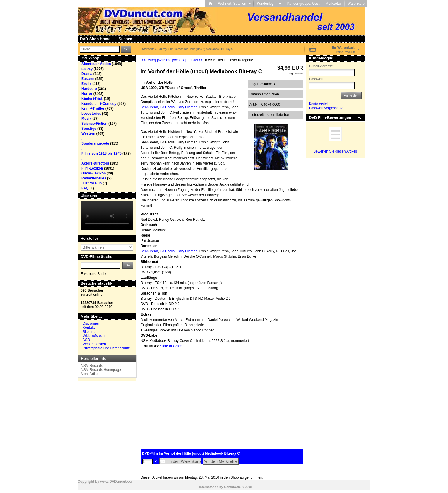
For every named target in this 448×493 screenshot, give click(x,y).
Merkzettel (333, 4)
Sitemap (89, 332)
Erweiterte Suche (94, 274)
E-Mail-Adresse (321, 66)
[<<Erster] (148, 60)
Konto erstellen (321, 104)
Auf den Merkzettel (221, 461)
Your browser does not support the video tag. (107, 215)
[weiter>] (179, 60)
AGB (86, 340)
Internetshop (209, 487)
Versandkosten (94, 344)
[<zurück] (164, 60)
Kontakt (89, 328)
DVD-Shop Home (95, 39)
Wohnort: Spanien (235, 4)
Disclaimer (91, 323)
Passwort (316, 79)
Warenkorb (356, 4)
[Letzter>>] (195, 60)
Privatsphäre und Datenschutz (106, 348)
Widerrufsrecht (94, 336)
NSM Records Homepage (101, 370)
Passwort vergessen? (326, 108)
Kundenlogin (269, 4)
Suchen (125, 39)
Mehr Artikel (90, 374)
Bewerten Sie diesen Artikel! (335, 151)
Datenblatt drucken (264, 94)
